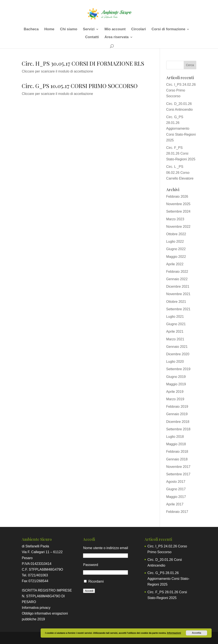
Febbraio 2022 (177, 272)
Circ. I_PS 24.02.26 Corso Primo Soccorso (181, 90)
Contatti (92, 37)
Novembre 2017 (178, 467)
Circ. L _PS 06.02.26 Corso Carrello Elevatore (180, 172)
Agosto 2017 (176, 482)
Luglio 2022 (175, 241)
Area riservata (117, 37)
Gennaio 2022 (177, 279)
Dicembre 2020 (178, 354)
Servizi (89, 29)
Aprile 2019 (175, 392)
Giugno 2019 (176, 377)
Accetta (196, 633)
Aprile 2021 (175, 331)
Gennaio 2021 (177, 347)
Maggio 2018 (176, 444)
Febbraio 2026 (177, 197)
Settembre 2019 (178, 369)
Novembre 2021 (178, 294)
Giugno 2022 (176, 249)
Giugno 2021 (176, 324)
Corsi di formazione (169, 29)
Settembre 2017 (178, 474)
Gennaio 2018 (177, 459)
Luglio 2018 (175, 437)
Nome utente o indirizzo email (105, 548)
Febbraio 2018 (177, 452)
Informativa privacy (36, 608)
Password (90, 565)
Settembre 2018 (178, 429)
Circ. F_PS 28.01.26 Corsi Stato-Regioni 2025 (181, 153)
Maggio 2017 (176, 497)
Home (49, 29)
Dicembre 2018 (178, 422)
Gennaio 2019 (177, 414)
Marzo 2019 (175, 399)
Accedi (89, 591)
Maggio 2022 (176, 257)
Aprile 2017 (175, 504)
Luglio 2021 (175, 317)
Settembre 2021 (178, 309)
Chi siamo (69, 29)
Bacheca (31, 29)
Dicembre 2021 (178, 286)
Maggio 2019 (176, 384)
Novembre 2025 (178, 204)
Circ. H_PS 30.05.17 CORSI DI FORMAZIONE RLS (83, 63)
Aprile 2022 (175, 264)
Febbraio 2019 (177, 407)
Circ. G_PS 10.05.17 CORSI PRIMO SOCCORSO (80, 86)
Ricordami (96, 581)
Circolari (138, 29)
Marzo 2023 (175, 219)
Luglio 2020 (175, 362)
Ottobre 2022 (176, 234)
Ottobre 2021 (176, 302)
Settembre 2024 (178, 211)
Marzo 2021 (175, 339)
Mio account (115, 29)
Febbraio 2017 (177, 512)
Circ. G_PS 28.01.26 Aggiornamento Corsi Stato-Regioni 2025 (181, 129)
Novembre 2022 (178, 227)
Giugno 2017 (176, 489)
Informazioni (174, 633)
